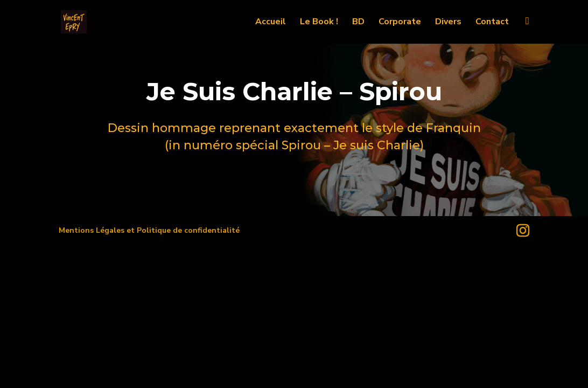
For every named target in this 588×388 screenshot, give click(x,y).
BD (358, 23)
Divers (448, 23)
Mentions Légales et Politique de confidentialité (149, 230)
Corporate (400, 23)
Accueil (271, 23)
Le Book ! (319, 23)
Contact (492, 23)
